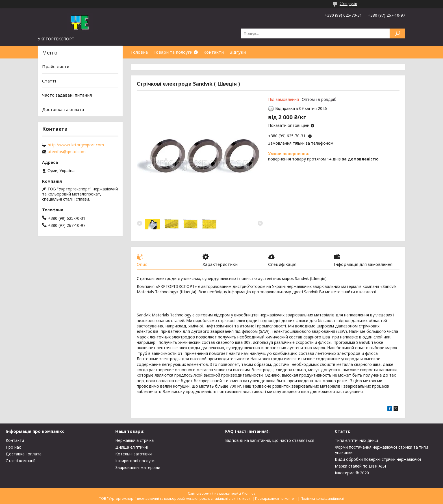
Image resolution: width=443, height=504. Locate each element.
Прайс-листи (56, 66)
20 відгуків (348, 4)
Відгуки (238, 52)
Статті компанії (21, 461)
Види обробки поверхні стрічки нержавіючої (378, 459)
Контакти (214, 52)
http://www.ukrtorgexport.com (76, 145)
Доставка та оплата (63, 109)
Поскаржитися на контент (276, 498)
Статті (49, 81)
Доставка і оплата (24, 454)
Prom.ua (249, 493)
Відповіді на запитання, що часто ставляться (270, 440)
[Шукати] (397, 33)
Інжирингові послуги (135, 461)
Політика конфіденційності (322, 498)
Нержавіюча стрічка (134, 440)
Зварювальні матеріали (138, 467)
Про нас (13, 447)
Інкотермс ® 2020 (352, 473)
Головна (139, 52)
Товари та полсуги (173, 52)
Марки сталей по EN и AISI (361, 466)
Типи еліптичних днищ (357, 440)
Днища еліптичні (132, 447)
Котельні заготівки (133, 454)
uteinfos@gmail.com (67, 152)
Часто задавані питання (67, 95)
